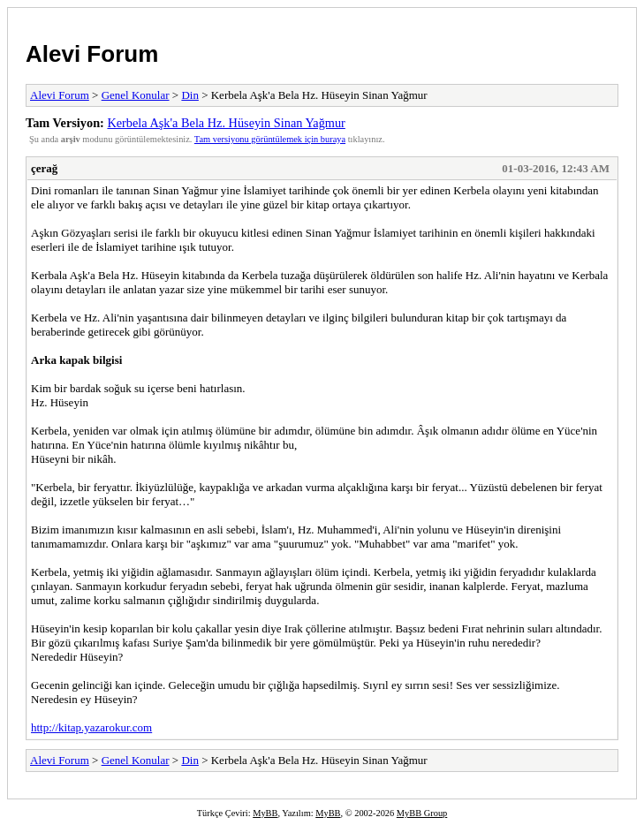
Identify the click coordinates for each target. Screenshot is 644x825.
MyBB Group (422, 813)
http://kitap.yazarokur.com (91, 727)
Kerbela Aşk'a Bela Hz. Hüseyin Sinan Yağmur (226, 123)
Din (190, 95)
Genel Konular (136, 95)
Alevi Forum (92, 54)
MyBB (265, 813)
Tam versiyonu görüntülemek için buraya (270, 139)
